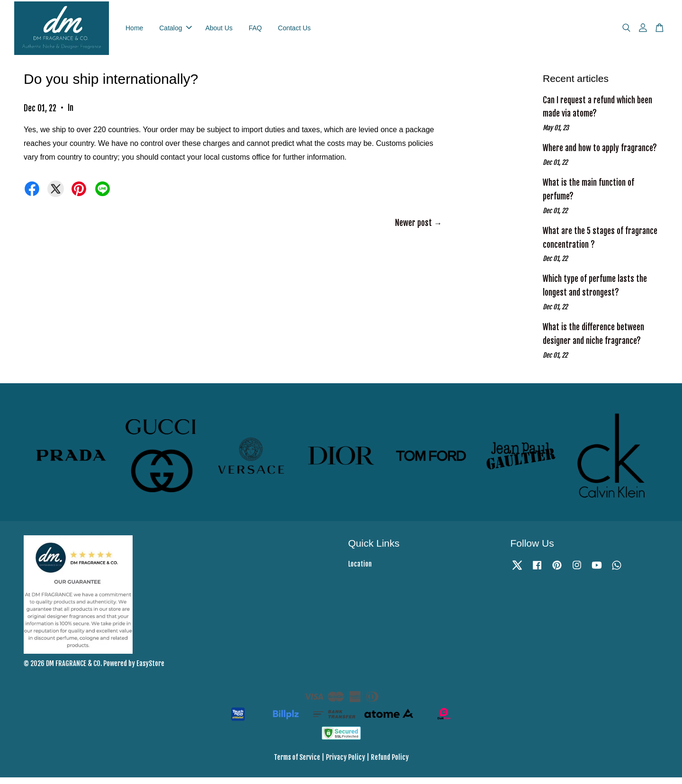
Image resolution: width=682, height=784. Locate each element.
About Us (219, 31)
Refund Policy (390, 763)
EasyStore (150, 670)
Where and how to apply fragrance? (600, 155)
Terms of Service (297, 763)
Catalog (175, 31)
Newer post (413, 230)
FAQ (255, 31)
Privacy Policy (345, 763)
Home (134, 31)
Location (360, 571)
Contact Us (294, 31)
